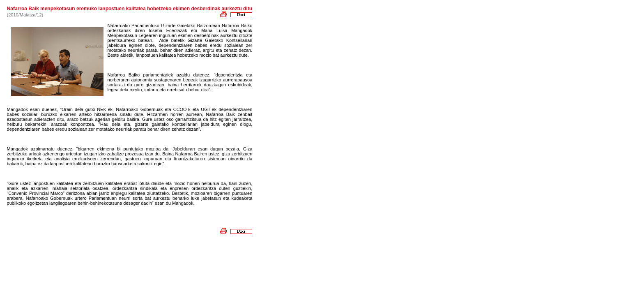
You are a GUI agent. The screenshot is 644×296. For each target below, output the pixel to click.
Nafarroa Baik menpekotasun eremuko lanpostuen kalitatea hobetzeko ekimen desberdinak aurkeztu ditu (130, 9)
